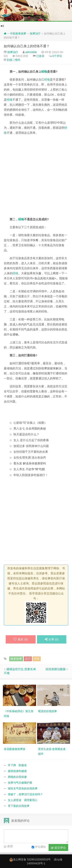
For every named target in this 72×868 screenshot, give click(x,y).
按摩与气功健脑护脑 (20, 783)
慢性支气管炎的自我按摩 (23, 788)
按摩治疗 (35, 33)
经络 (44, 72)
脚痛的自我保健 (17, 777)
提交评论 (58, 848)
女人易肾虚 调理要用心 (23, 800)
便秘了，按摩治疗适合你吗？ (25, 794)
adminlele (31, 52)
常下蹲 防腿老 (17, 765)
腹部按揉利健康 (17, 771)
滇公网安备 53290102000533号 (32, 859)
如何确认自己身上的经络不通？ (27, 46)
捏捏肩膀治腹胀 (56, 669)
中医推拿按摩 (18, 33)
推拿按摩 (16, 659)
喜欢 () (21, 639)
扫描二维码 (13, 60)
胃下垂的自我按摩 (19, 806)
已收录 (40, 56)
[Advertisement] (36, 176)
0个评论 (57, 56)
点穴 (28, 659)
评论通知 (39, 847)
